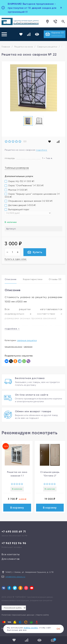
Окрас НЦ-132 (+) (19, 181)
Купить (35, 252)
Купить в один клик (16, 259)
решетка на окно (13, 347)
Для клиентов (11, 559)
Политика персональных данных (18, 615)
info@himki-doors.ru (15, 577)
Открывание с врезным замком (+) (29, 201)
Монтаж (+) (16, 190)
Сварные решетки (47, 47)
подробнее (12, 329)
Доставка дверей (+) (20, 205)
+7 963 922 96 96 (14, 543)
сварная (28, 347)
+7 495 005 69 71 (14, 532)
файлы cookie (31, 628)
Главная (6, 47)
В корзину (17, 508)
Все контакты (11, 554)
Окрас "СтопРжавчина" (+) (24, 186)
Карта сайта (43, 615)
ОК (58, 629)
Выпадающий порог (17, 209)
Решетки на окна (24, 47)
